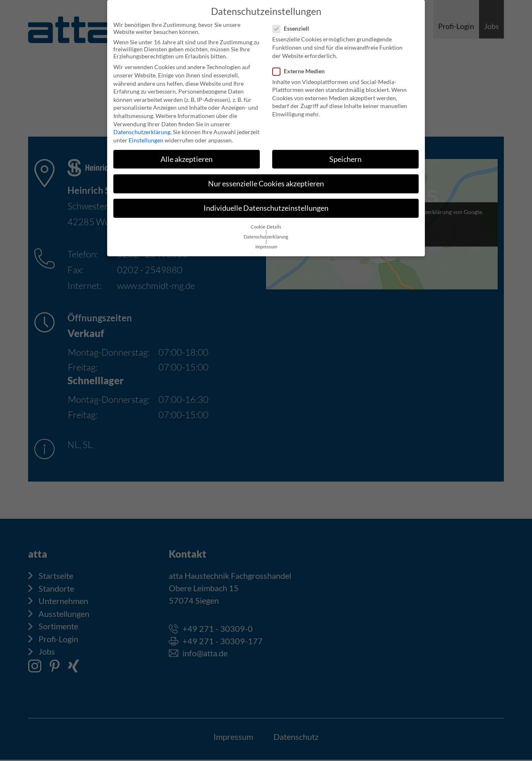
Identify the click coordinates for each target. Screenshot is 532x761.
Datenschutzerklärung (142, 126)
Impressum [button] (266, 241)
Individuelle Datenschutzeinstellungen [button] (266, 202)
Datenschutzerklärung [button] (266, 231)
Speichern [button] (345, 153)
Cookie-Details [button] (266, 221)
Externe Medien (301, 65)
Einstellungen (146, 134)
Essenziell (293, 22)
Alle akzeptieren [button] (187, 153)
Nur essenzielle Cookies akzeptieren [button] (266, 177)
